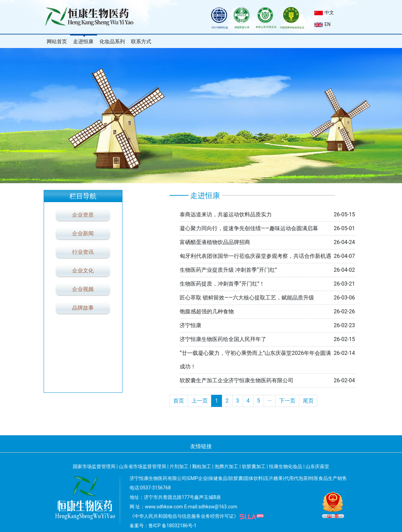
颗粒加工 (202, 466)
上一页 (200, 401)
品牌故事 (83, 308)
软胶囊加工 (254, 466)
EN (322, 24)
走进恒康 (83, 42)
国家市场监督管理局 (94, 466)
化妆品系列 (112, 42)
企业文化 (83, 271)
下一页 (287, 401)
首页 (179, 401)
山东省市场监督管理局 (142, 466)
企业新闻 (83, 233)
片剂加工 (179, 466)
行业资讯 (83, 252)
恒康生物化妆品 (286, 466)
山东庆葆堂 (317, 466)
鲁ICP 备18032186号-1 (173, 526)
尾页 (308, 401)
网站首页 (57, 42)
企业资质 (83, 215)
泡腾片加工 (226, 466)
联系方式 (141, 42)
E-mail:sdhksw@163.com (211, 507)
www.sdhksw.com (164, 507)
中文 (324, 13)
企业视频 (83, 289)
